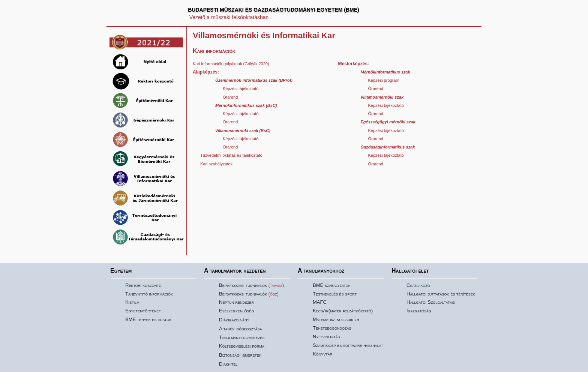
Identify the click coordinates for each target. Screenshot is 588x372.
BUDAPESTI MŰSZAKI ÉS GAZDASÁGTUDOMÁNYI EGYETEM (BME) (274, 10)
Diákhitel (228, 364)
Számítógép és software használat (348, 345)
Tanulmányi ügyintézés (242, 337)
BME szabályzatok (332, 285)
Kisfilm (132, 302)
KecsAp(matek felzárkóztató (342, 311)
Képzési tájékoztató (241, 88)
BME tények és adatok (148, 319)
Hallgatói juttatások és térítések (441, 294)
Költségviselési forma (242, 346)
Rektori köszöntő (143, 285)
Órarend (230, 97)
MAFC (320, 302)
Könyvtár (322, 354)
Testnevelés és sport (335, 294)
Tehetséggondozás (332, 328)
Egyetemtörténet (143, 311)
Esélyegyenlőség (237, 311)
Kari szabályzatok (216, 164)
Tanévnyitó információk (149, 294)
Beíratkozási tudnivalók (243, 285)
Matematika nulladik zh (336, 319)
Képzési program (384, 80)
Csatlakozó (418, 285)
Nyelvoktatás (326, 337)
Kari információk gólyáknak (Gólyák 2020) (231, 64)
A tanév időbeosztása (241, 329)
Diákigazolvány (234, 320)
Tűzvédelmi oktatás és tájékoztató (231, 155)
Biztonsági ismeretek (240, 355)
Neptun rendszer (236, 302)
